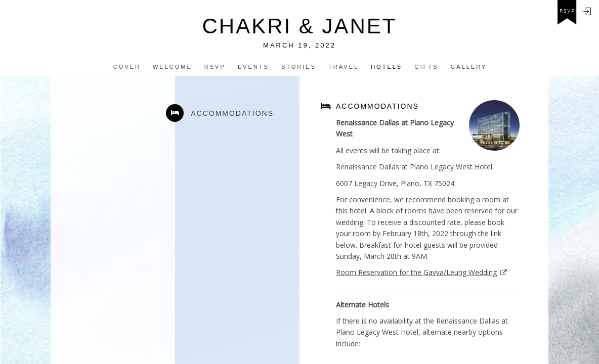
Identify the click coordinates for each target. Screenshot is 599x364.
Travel (344, 67)
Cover (127, 67)
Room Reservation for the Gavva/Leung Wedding (416, 272)
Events (253, 67)
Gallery (469, 67)
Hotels (387, 67)
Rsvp (215, 67)
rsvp (567, 11)
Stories (299, 67)
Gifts (426, 67)
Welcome (173, 67)
